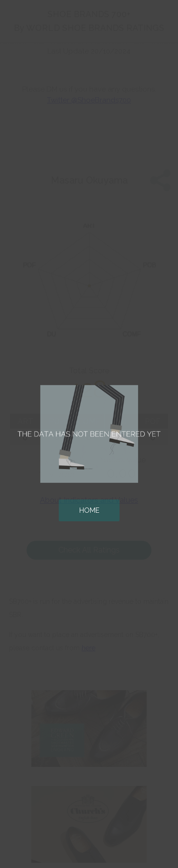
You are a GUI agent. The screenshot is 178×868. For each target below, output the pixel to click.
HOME (89, 510)
